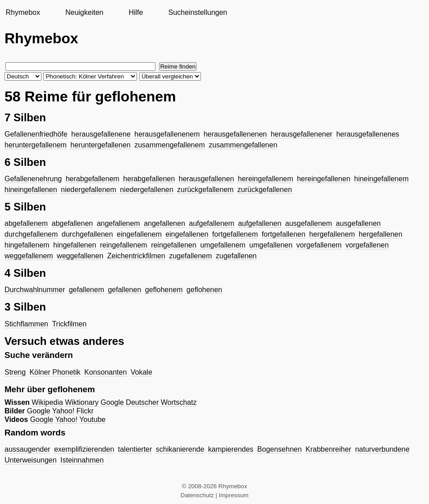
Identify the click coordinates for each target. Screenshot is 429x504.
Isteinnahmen (82, 460)
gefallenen (124, 290)
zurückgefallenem (205, 190)
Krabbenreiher (328, 449)
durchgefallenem (31, 234)
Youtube (92, 419)
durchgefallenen (87, 234)
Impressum (234, 495)
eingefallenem (139, 234)
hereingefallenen (324, 179)
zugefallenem (190, 256)
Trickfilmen (69, 324)
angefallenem (119, 223)
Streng (15, 372)
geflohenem (164, 290)
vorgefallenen (367, 245)
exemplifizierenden (84, 449)
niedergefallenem (89, 190)
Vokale (141, 372)
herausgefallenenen (235, 134)
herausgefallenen (207, 179)
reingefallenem (124, 245)
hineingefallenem (381, 179)
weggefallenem (29, 256)
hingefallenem (27, 245)
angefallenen (164, 223)
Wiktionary (82, 402)
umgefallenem (223, 245)
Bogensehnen (280, 449)
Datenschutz (197, 495)
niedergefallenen (146, 190)
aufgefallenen (260, 223)
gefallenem (87, 290)
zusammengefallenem (170, 145)
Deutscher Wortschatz (161, 402)
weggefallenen (80, 256)
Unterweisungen (31, 460)
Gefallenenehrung (33, 179)
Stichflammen (26, 324)
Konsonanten (105, 372)
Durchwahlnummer (35, 290)
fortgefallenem (235, 234)
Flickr (85, 411)
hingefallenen (75, 245)
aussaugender (27, 449)
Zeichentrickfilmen (136, 256)
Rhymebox (23, 12)
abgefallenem (26, 223)
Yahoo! (64, 411)
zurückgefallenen (265, 190)
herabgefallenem (93, 179)
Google (112, 402)
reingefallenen (174, 245)
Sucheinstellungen (198, 12)
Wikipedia (47, 402)
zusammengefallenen (243, 145)
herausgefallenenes (368, 134)
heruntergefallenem (36, 145)
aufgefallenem (212, 223)
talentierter (135, 449)
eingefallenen (187, 234)
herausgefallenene (101, 134)
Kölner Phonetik (55, 372)
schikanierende (180, 449)
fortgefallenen (284, 234)
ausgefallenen (358, 223)
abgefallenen (73, 223)
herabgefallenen (149, 179)
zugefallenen (236, 256)
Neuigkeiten (84, 12)
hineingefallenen (31, 190)
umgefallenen (271, 245)
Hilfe (136, 12)
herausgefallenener (302, 134)
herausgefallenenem (167, 134)
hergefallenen (381, 234)
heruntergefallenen (100, 145)
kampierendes (231, 449)
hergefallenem (332, 234)
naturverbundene (382, 449)
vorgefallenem (319, 245)
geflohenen (204, 290)
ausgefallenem (309, 223)
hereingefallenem (266, 179)
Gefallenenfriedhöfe (36, 134)
